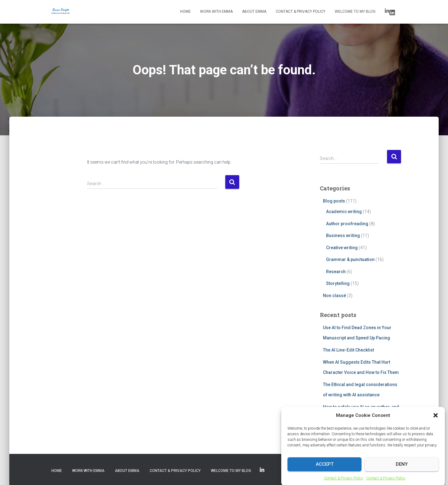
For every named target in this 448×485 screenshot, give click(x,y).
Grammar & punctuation (350, 259)
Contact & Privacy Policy (301, 12)
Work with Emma (216, 12)
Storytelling (338, 283)
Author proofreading (347, 224)
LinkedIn (392, 13)
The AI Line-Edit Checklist (348, 350)
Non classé (334, 296)
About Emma (254, 12)
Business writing (343, 236)
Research (336, 272)
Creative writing (342, 248)
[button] (436, 431)
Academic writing (344, 212)
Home (185, 12)
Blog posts (334, 201)
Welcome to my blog (355, 12)
